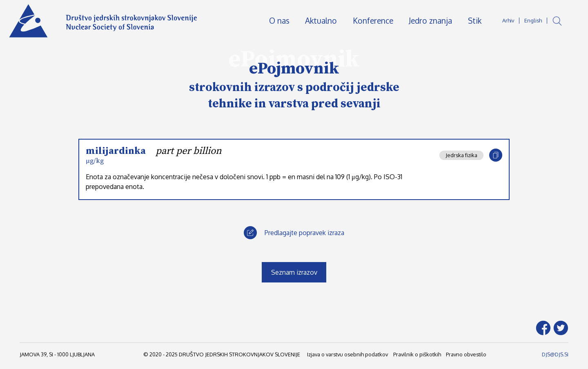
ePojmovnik (294, 69)
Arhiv (508, 20)
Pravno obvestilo (466, 354)
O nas (279, 21)
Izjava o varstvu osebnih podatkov (347, 354)
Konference (373, 21)
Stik (475, 21)
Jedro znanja (430, 21)
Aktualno (321, 21)
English (533, 20)
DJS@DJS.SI (555, 354)
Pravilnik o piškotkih (417, 354)
